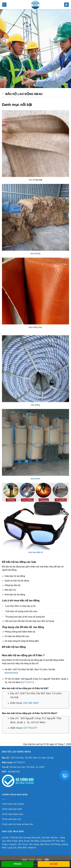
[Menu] (4, 5)
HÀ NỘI (54, 864)
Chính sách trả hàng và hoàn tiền (18, 824)
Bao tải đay (35, 254)
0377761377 (27, 682)
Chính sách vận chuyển (13, 804)
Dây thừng (35, 405)
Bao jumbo (35, 479)
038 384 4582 (31, 703)
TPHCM (17, 864)
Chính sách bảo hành (12, 809)
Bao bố (32, 180)
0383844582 (11, 673)
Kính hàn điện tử (36, 552)
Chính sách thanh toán (13, 814)
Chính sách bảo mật (11, 819)
